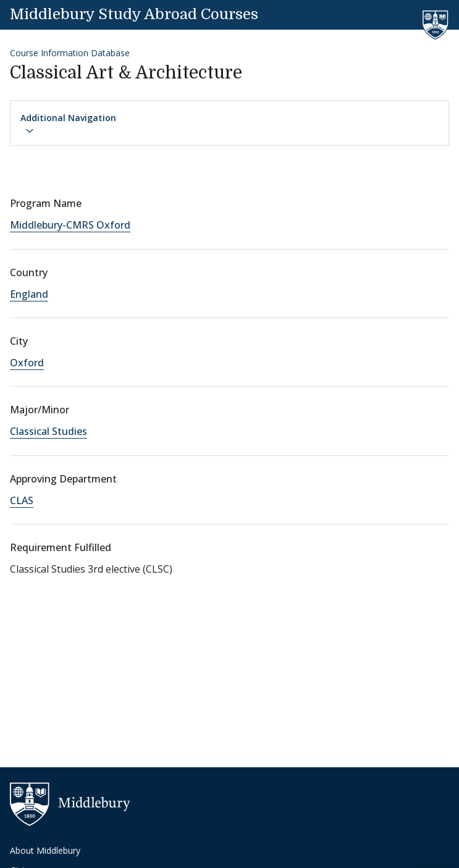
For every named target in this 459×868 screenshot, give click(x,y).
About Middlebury (45, 850)
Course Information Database (70, 53)
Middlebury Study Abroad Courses (134, 14)
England (29, 294)
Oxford (27, 363)
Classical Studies (48, 431)
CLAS (22, 500)
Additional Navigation (68, 124)
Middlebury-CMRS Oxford (70, 225)
